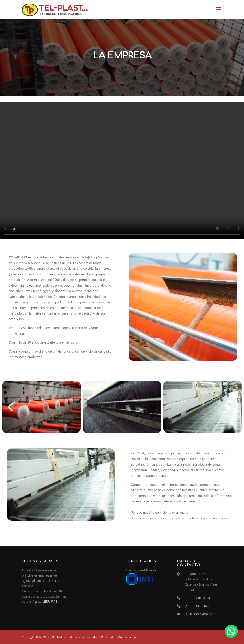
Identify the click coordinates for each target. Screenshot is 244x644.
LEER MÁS (50, 601)
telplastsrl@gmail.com (201, 614)
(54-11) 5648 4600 (198, 606)
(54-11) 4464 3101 (198, 598)
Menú (218, 9)
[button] (10, 407)
